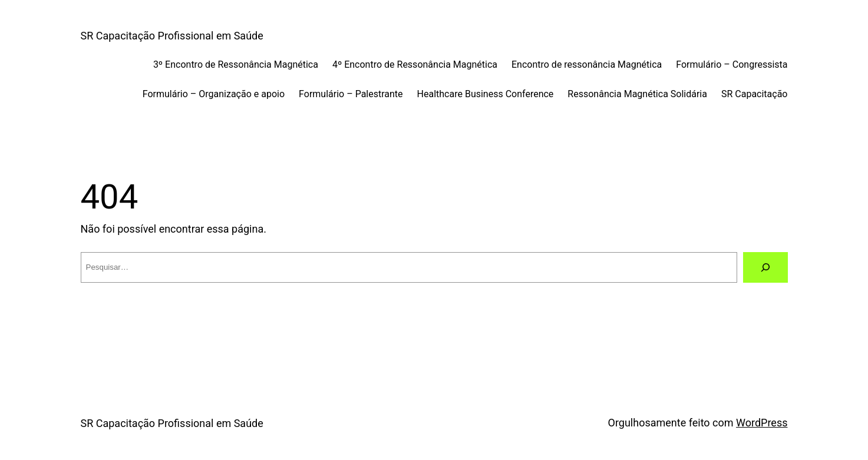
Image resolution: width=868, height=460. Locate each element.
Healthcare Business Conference (486, 94)
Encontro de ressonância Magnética (587, 64)
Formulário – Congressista (732, 64)
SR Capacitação (755, 94)
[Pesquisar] (765, 267)
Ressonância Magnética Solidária (637, 94)
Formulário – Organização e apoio (214, 94)
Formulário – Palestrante (351, 94)
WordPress (762, 423)
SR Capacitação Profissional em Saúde (172, 36)
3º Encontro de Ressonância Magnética (236, 64)
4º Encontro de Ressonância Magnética (415, 64)
